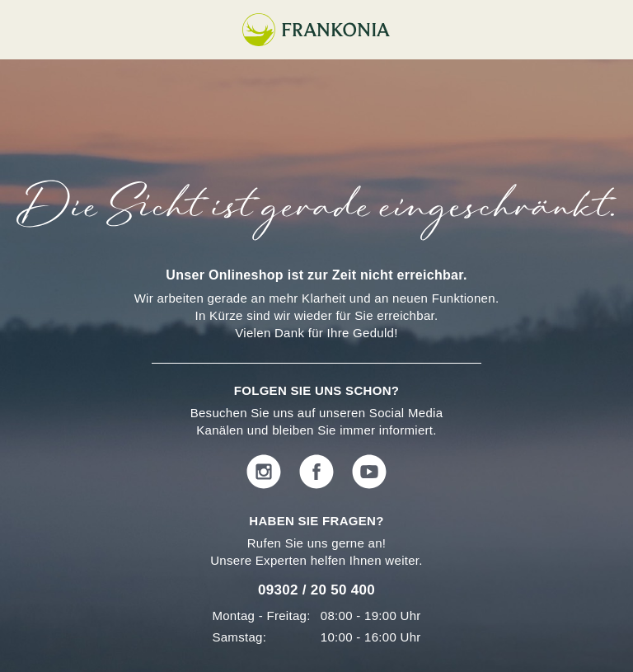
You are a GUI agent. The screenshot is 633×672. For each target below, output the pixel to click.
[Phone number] (316, 594)
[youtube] (369, 473)
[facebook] (316, 473)
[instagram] (264, 473)
